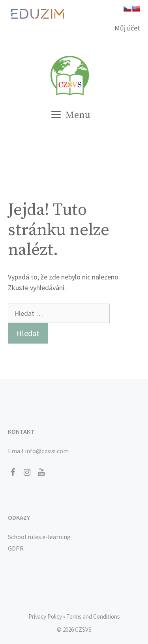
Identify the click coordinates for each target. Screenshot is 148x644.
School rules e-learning (39, 537)
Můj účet (127, 28)
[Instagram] (27, 473)
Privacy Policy (45, 616)
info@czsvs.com (47, 451)
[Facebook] (13, 473)
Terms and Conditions (93, 616)
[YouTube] (41, 473)
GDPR (16, 548)
